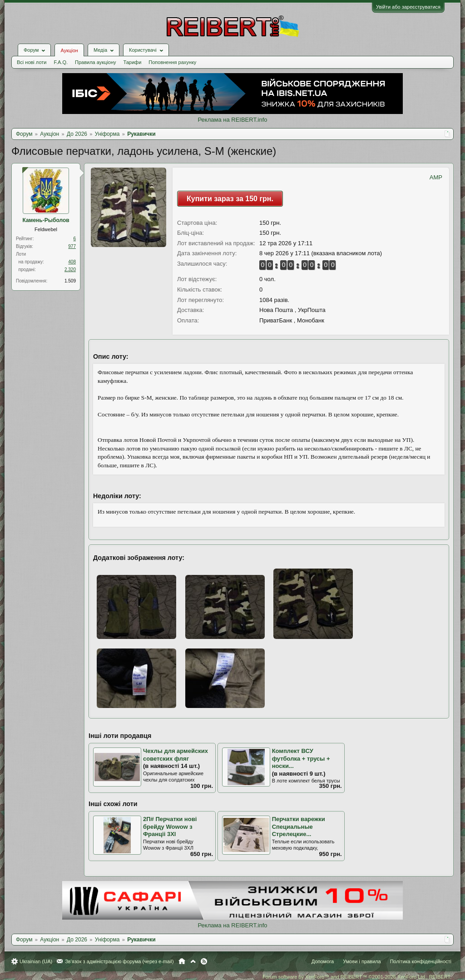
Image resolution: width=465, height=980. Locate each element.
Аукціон (69, 50)
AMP (436, 177)
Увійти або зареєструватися (408, 7)
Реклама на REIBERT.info (232, 120)
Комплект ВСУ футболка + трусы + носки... (301, 758)
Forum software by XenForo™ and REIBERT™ (357, 977)
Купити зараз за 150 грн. (230, 199)
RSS (204, 961)
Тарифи (133, 62)
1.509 (70, 281)
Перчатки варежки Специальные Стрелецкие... (299, 827)
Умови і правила (362, 961)
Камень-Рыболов (46, 220)
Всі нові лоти (32, 62)
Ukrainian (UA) (36, 961)
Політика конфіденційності (421, 961)
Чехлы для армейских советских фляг (176, 755)
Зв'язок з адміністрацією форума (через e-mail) (119, 961)
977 (72, 246)
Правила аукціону (95, 62)
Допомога (323, 961)
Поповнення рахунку (172, 62)
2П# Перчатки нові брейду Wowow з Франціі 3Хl (170, 827)
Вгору (193, 961)
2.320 (70, 270)
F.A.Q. (61, 62)
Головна (182, 961)
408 (72, 262)
